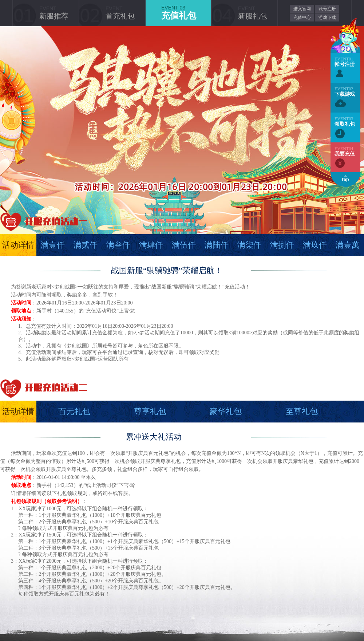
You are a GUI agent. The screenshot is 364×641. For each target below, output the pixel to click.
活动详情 (18, 245)
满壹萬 (348, 245)
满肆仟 (151, 245)
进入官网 (302, 9)
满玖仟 (315, 245)
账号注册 (327, 9)
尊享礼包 (150, 411)
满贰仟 (86, 245)
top (345, 179)
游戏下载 (327, 17)
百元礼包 (74, 411)
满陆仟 (217, 245)
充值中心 (302, 17)
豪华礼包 (226, 411)
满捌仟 (282, 245)
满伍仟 (184, 245)
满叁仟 (118, 245)
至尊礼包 (302, 411)
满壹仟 (53, 245)
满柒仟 (249, 245)
